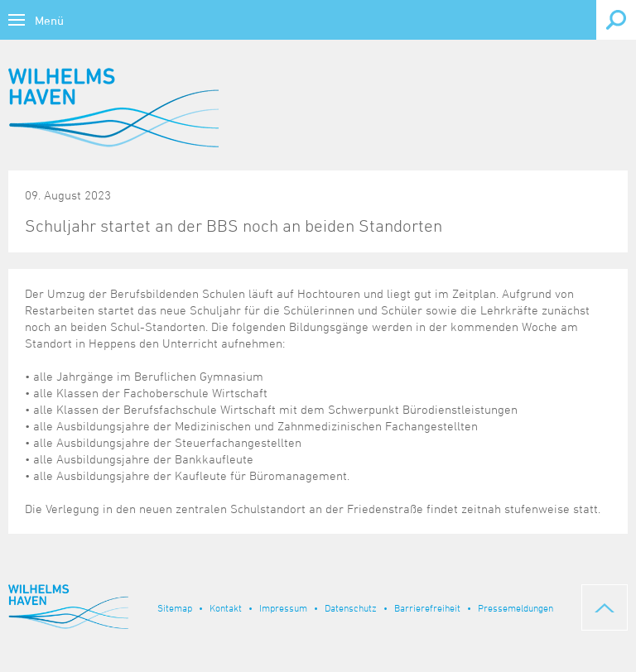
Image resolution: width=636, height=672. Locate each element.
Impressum (283, 607)
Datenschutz (351, 607)
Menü (49, 20)
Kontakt (226, 607)
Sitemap (175, 607)
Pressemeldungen (516, 607)
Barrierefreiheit (427, 607)
